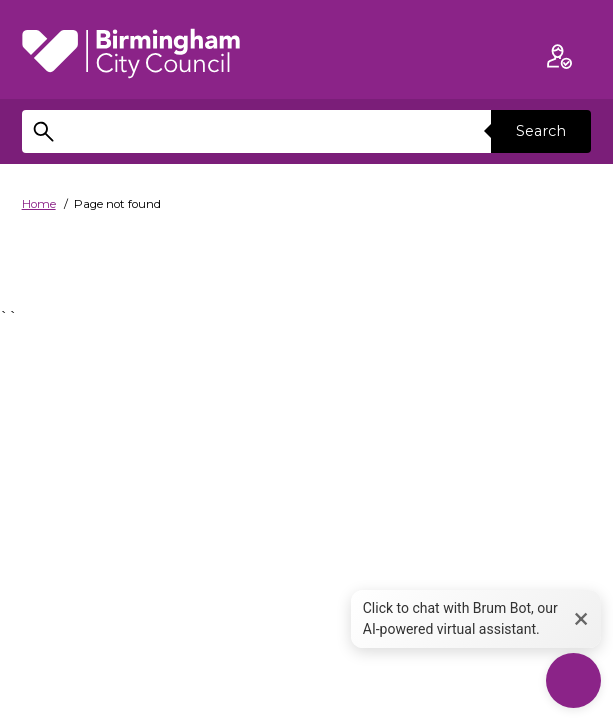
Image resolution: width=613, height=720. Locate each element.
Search (541, 131)
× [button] (581, 618)
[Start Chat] (573, 680)
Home (39, 204)
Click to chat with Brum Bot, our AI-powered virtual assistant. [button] (460, 618)
